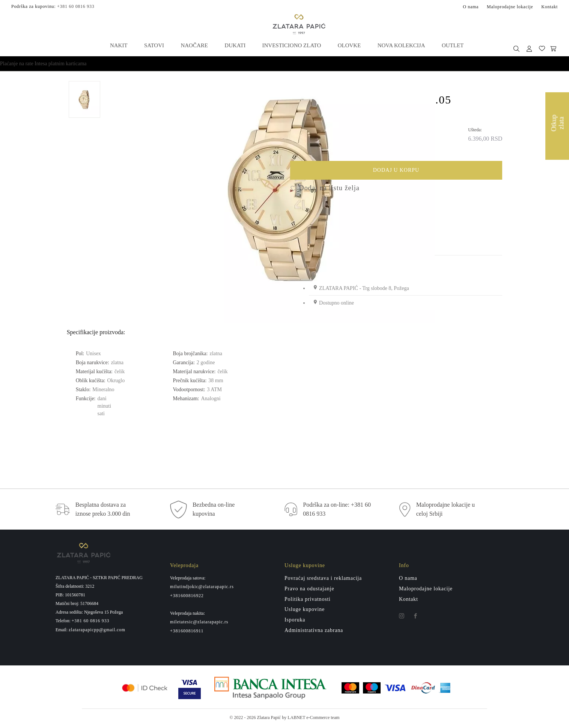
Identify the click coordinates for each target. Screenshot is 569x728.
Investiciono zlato (291, 45)
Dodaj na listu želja (325, 189)
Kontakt (549, 6)
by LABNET (294, 719)
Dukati (235, 45)
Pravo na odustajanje (309, 590)
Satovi (154, 45)
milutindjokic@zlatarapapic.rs (202, 588)
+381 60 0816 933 (76, 6)
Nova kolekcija (401, 45)
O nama (471, 6)
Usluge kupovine (305, 611)
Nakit (119, 45)
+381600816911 (187, 632)
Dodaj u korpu (432, 173)
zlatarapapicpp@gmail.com (97, 631)
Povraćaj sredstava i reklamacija (324, 579)
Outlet (452, 45)
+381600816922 (187, 597)
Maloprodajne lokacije (510, 6)
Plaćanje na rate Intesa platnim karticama (43, 63)
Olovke (349, 45)
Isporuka (295, 621)
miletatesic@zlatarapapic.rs (199, 623)
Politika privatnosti (308, 600)
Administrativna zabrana (314, 632)
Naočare (194, 45)
